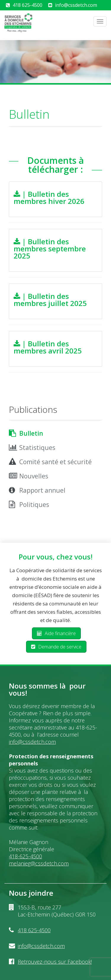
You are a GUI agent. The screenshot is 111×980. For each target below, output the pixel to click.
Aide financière (56, 633)
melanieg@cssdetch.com (39, 863)
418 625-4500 (28, 5)
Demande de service (56, 647)
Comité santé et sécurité (55, 462)
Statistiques (37, 448)
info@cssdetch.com (76, 5)
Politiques (34, 505)
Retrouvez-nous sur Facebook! (55, 962)
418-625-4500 (25, 856)
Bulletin (31, 433)
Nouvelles (34, 476)
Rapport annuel (42, 490)
